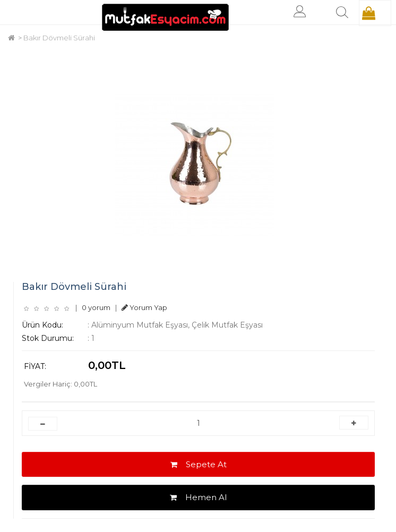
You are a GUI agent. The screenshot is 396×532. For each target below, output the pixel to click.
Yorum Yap (144, 307)
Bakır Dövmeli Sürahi (59, 38)
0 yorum (96, 307)
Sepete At (199, 464)
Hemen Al (198, 497)
